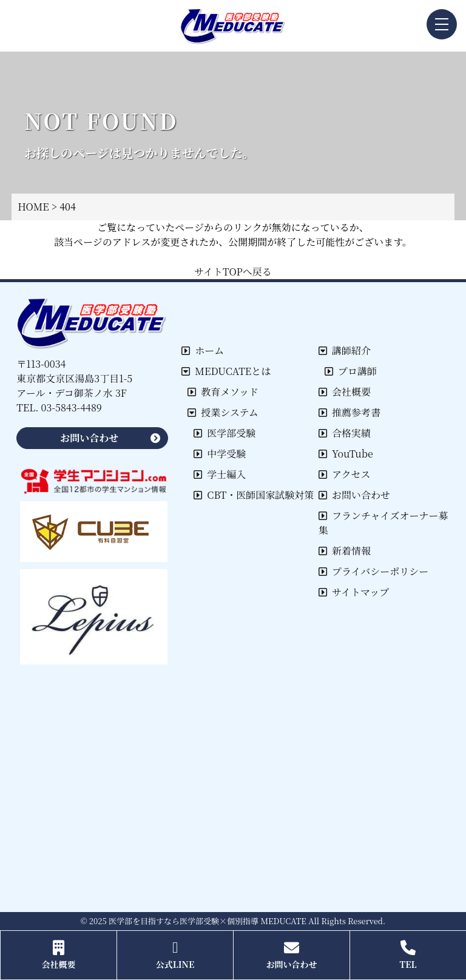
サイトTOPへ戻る (233, 272)
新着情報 (345, 551)
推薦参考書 (349, 412)
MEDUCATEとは (226, 371)
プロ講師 (351, 371)
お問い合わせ (354, 495)
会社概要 (345, 392)
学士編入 (220, 474)
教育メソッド (223, 392)
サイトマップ (354, 592)
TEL (408, 955)
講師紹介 (345, 350)
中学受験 (220, 454)
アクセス (345, 474)
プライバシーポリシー (373, 571)
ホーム (203, 350)
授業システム (223, 412)
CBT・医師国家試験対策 (254, 495)
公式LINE (175, 955)
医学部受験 (225, 433)
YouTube (346, 454)
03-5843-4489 (72, 407)
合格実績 (345, 433)
